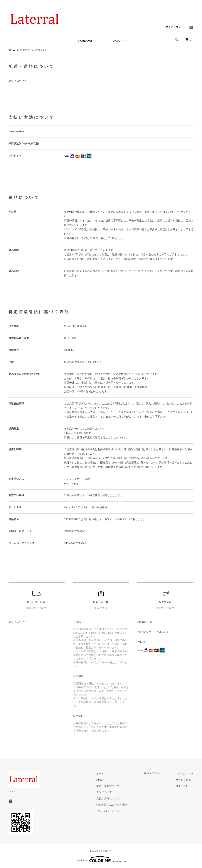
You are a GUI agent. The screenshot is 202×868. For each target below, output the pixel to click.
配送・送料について (108, 786)
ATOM (155, 773)
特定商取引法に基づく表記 (112, 805)
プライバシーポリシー (109, 811)
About (100, 780)
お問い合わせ (183, 786)
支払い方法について (108, 798)
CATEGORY (85, 41)
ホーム (12, 50)
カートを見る (183, 780)
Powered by (101, 859)
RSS (147, 773)
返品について (104, 792)
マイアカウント (174, 27)
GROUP (117, 41)
